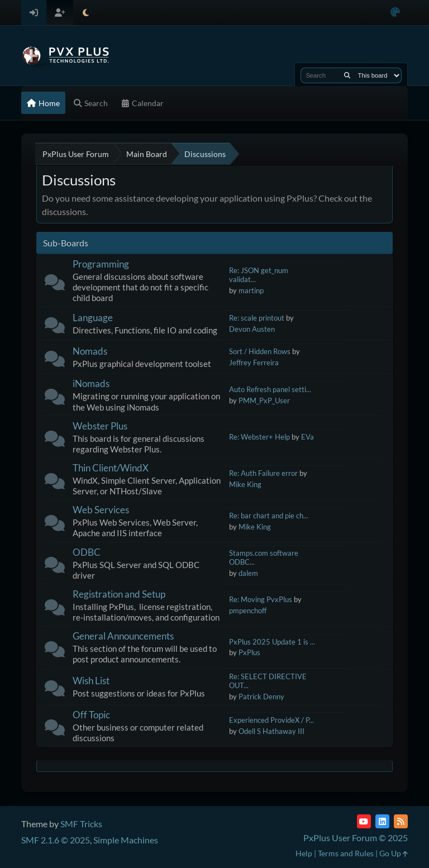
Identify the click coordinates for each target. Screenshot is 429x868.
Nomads (90, 351)
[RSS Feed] (401, 821)
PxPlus (249, 652)
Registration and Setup (119, 594)
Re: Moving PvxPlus (261, 599)
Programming (101, 264)
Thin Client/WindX (111, 468)
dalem (248, 573)
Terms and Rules (346, 853)
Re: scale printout (257, 318)
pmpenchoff (248, 611)
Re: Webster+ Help (259, 437)
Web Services (101, 510)
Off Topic (91, 715)
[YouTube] (364, 821)
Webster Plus (100, 426)
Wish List (91, 681)
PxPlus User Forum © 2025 (356, 838)
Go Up (394, 853)
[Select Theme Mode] (86, 13)
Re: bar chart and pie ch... (269, 516)
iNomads (91, 383)
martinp (251, 290)
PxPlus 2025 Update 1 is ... (272, 642)
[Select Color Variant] (395, 13)
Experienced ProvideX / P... (271, 720)
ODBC (87, 552)
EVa (308, 437)
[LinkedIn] (382, 821)
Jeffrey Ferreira (254, 363)
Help (304, 853)
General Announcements (123, 636)
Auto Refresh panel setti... (270, 389)
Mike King (245, 484)
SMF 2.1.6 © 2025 (56, 840)
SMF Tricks (81, 824)
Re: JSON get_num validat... (259, 275)
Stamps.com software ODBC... (264, 558)
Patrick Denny (261, 697)
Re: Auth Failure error (263, 473)
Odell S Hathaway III (271, 731)
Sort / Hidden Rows (260, 351)
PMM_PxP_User (264, 400)
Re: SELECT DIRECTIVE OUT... (268, 681)
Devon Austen (252, 329)
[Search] (347, 75)
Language (93, 318)
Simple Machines (126, 840)
